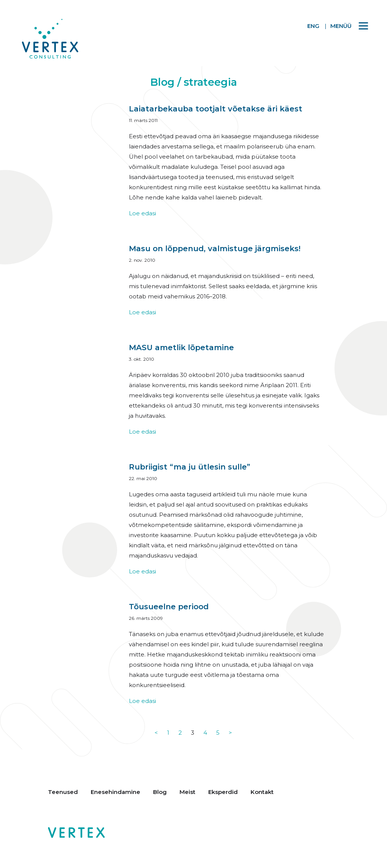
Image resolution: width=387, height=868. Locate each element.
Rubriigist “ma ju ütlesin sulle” (190, 467)
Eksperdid (223, 792)
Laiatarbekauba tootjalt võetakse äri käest (216, 109)
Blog (160, 792)
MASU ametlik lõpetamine (181, 348)
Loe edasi (142, 213)
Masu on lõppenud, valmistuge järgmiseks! (215, 249)
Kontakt (262, 792)
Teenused (63, 792)
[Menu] (345, 25)
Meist (187, 792)
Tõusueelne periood (169, 607)
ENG (313, 26)
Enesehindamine (115, 792)
